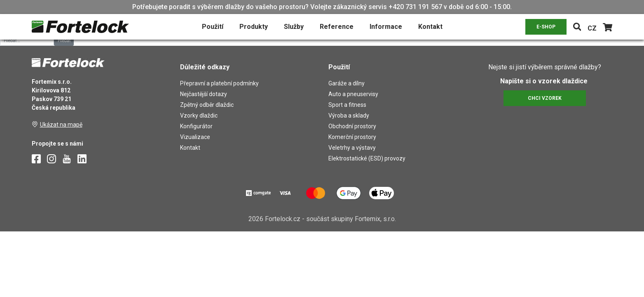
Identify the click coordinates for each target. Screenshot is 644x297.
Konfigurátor (196, 126)
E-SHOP (546, 27)
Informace (386, 27)
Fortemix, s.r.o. (375, 219)
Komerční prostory (352, 137)
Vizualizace (195, 137)
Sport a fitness (347, 105)
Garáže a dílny (347, 83)
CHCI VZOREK (545, 98)
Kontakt (430, 27)
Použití (213, 27)
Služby (294, 27)
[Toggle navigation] (577, 27)
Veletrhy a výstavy (352, 148)
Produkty (254, 27)
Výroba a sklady (349, 115)
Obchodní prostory (352, 126)
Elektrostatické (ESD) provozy (367, 158)
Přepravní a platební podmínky (219, 83)
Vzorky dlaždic (199, 115)
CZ (592, 28)
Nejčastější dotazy (204, 94)
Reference (337, 27)
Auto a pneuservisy (353, 94)
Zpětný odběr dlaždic (207, 105)
